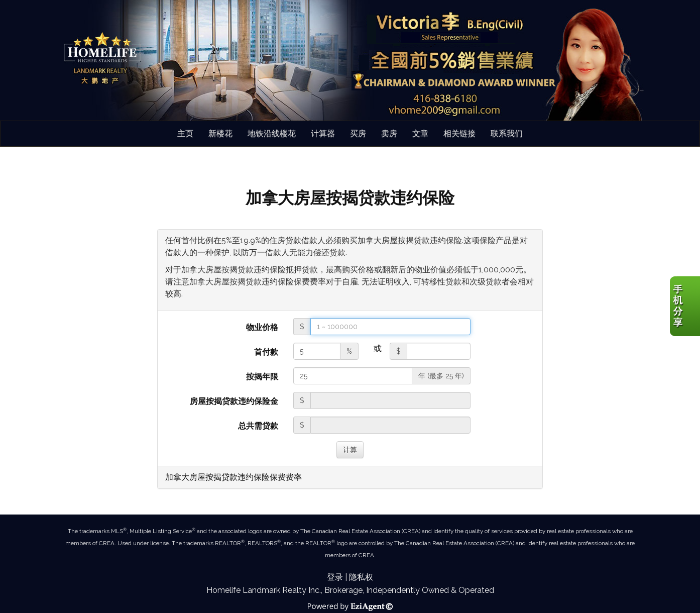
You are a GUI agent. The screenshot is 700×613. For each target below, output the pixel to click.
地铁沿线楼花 (272, 133)
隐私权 (361, 577)
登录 (335, 577)
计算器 (323, 133)
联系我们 (507, 133)
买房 (358, 133)
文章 (420, 133)
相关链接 (459, 133)
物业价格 (262, 327)
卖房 (389, 133)
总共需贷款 (258, 426)
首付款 (266, 352)
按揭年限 (262, 377)
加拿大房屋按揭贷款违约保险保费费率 (234, 477)
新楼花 (220, 133)
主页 (185, 133)
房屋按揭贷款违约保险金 (234, 401)
